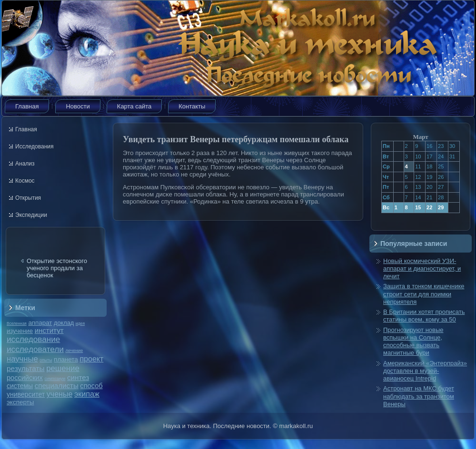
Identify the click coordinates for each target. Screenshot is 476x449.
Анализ (25, 164)
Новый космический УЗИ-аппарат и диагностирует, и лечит (422, 269)
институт (49, 330)
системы (20, 386)
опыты (46, 360)
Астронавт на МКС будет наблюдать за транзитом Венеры (419, 396)
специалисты (57, 386)
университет (26, 394)
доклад (64, 323)
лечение (74, 350)
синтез (78, 377)
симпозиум (55, 379)
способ (91, 386)
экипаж (87, 394)
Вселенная (17, 323)
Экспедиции (31, 215)
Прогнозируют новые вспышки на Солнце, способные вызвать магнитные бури (413, 342)
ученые (59, 394)
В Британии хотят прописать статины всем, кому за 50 (424, 316)
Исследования (34, 146)
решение (63, 368)
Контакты (192, 106)
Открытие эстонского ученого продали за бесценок (57, 268)
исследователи (35, 349)
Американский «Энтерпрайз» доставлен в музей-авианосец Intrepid (425, 371)
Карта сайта (134, 106)
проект (91, 359)
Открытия (28, 198)
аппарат (40, 323)
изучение (20, 331)
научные (22, 359)
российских (25, 378)
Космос (25, 181)
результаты (26, 368)
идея (80, 323)
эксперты (20, 402)
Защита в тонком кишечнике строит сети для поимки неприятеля (424, 294)
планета (66, 359)
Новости (78, 106)
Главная (27, 106)
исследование (33, 339)
